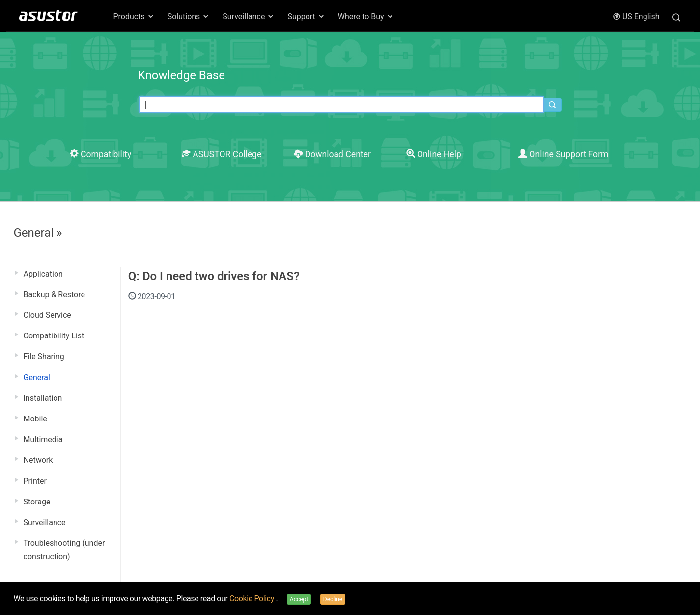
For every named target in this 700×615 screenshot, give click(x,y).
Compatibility (101, 154)
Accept (299, 599)
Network (38, 460)
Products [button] (134, 16)
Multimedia (43, 439)
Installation (43, 398)
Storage (37, 502)
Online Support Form (563, 154)
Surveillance (45, 522)
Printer (35, 481)
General (37, 377)
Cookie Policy (252, 599)
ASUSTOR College (222, 154)
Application (43, 274)
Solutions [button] (189, 16)
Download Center (332, 154)
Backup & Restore (54, 294)
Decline (333, 599)
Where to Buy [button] (366, 16)
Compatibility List (54, 336)
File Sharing (44, 356)
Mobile (35, 419)
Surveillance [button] (249, 16)
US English (636, 16)
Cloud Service (47, 315)
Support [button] (306, 16)
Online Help (434, 154)
